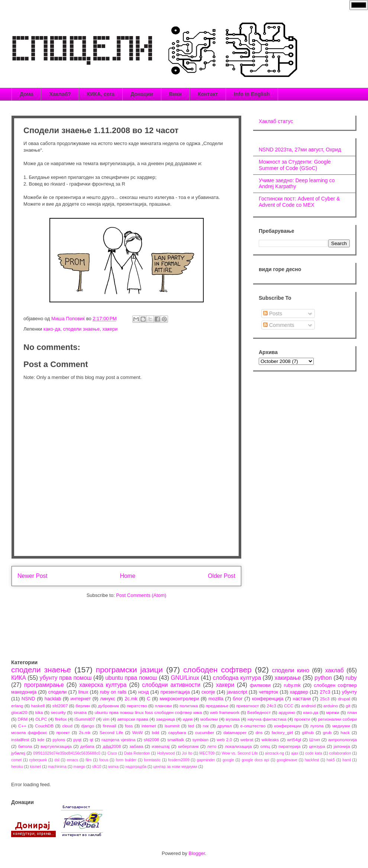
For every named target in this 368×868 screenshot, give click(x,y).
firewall (109, 726)
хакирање (288, 678)
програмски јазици (129, 670)
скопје (208, 692)
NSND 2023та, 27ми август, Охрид (300, 150)
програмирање (44, 685)
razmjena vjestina (119, 740)
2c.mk (131, 699)
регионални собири (337, 719)
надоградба (136, 767)
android (308, 706)
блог (238, 699)
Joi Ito (187, 753)
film (88, 760)
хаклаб (335, 670)
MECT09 (207, 753)
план (352, 712)
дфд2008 (112, 746)
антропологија (343, 740)
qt (91, 740)
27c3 (325, 692)
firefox (61, 719)
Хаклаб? (60, 94)
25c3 (325, 699)
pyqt (77, 740)
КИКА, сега (101, 94)
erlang (17, 706)
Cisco (112, 753)
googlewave (287, 760)
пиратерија (289, 746)
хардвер (299, 692)
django (88, 726)
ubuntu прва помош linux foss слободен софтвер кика (148, 712)
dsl (57, 760)
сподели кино (291, 670)
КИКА (19, 678)
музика (233, 719)
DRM (23, 719)
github (308, 732)
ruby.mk (292, 685)
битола (25, 746)
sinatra (80, 712)
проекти (302, 719)
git (348, 706)
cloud (67, 726)
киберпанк (188, 746)
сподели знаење (81, 329)
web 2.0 (225, 740)
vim (106, 719)
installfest (20, 740)
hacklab (53, 699)
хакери (110, 329)
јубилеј (18, 753)
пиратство (137, 706)
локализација (238, 746)
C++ (22, 726)
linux (83, 692)
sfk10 (97, 767)
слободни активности (171, 685)
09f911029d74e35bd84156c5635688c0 (67, 753)
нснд (143, 692)
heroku (17, 767)
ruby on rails (113, 692)
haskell (38, 706)
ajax (295, 753)
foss (129, 726)
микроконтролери (179, 699)
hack (345, 732)
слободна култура (237, 678)
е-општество (253, 726)
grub (327, 732)
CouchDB (44, 726)
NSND (28, 699)
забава (136, 746)
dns (259, 732)
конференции (288, 726)
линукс (108, 699)
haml (347, 760)
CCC (289, 706)
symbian (200, 740)
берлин (83, 706)
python (323, 678)
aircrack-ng (275, 753)
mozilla (216, 699)
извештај (161, 746)
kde (41, 740)
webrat (247, 740)
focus (104, 760)
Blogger (197, 853)
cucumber (205, 732)
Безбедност (259, 712)
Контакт (208, 94)
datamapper (235, 732)
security (58, 712)
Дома (26, 94)
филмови (260, 685)
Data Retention (137, 753)
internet (149, 726)
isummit (172, 726)
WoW (138, 732)
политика (189, 706)
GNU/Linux (185, 678)
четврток (268, 692)
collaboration (340, 753)
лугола (317, 726)
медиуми (341, 726)
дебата (87, 746)
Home (128, 576)
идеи (187, 719)
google (228, 760)
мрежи (333, 712)
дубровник (108, 706)
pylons (59, 740)
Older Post (222, 576)
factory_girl (282, 732)
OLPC (41, 719)
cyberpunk (38, 760)
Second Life (112, 732)
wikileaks (270, 740)
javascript (237, 692)
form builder (126, 760)
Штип (315, 740)
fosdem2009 (179, 760)
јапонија (342, 746)
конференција (268, 699)
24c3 (272, 706)
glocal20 (19, 712)
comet (16, 760)
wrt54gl (294, 740)
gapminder (206, 760)
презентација (175, 692)
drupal (344, 699)
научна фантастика (267, 719)
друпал (225, 726)
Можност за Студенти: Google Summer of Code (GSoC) (295, 165)
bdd (156, 732)
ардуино (287, 712)
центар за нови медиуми (175, 767)
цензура (317, 746)
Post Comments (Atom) (141, 595)
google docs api (255, 760)
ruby (351, 678)
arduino (331, 706)
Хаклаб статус (276, 121)
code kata (314, 753)
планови (163, 706)
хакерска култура (103, 685)
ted (191, 726)
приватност (247, 706)
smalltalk (176, 740)
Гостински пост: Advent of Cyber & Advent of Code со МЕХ (299, 202)
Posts (273, 314)
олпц (265, 746)
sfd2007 (60, 706)
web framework (225, 712)
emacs (73, 760)
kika (39, 712)
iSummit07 (85, 719)
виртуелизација (56, 746)
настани (301, 699)
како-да (52, 329)
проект (63, 732)
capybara (177, 732)
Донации (142, 94)
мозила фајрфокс (29, 732)
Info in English (252, 94)
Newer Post (33, 576)
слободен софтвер (217, 670)
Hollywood (166, 753)
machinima (57, 767)
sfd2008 (151, 740)
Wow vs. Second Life (240, 753)
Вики (175, 94)
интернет (81, 699)
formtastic (152, 760)
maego (80, 767)
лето (212, 746)
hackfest (312, 760)
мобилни (209, 719)
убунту (349, 692)
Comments (279, 325)
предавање (217, 706)
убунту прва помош (65, 678)
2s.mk (85, 732)
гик (206, 726)
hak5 (331, 760)
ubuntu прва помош (131, 678)
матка (113, 767)
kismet (35, 767)
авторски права (133, 719)
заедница (166, 719)
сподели (58, 692)
